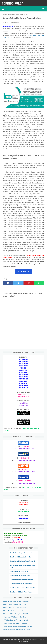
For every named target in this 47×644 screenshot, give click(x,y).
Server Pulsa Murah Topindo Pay (22, 639)
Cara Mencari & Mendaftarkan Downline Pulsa (18, 626)
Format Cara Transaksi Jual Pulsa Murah (17, 601)
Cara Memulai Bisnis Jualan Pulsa (21, 557)
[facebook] (8, 282)
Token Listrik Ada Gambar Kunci (20, 575)
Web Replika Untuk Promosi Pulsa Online (17, 620)
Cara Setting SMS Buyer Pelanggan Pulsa (17, 629)
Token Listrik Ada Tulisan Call (19, 571)
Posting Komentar (15, 21)
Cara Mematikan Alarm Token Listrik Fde (23, 588)
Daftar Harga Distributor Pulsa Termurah (23, 561)
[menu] (4, 7)
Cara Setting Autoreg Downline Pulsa (21, 579)
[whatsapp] (39, 282)
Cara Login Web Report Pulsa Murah (21, 584)
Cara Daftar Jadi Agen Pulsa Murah (21, 553)
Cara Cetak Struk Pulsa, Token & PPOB (16, 614)
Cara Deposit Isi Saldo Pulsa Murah (21, 592)
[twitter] (18, 282)
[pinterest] (29, 282)
